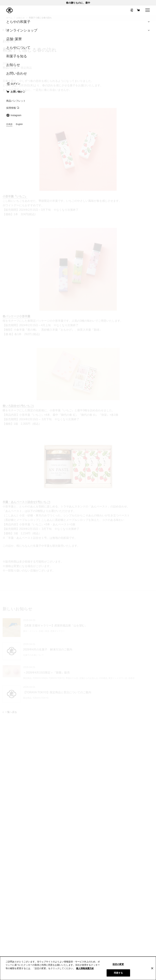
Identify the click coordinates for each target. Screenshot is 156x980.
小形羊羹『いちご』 (15, 196)
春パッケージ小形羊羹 (16, 316)
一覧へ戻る (10, 712)
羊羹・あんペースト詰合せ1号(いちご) (26, 502)
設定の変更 (118, 964)
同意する (118, 973)
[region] (78, 968)
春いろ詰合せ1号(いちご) (18, 406)
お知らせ (10, 41)
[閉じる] (152, 968)
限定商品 (26, 68)
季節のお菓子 (11, 68)
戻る (6, 30)
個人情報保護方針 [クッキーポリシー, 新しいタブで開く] (85, 968)
